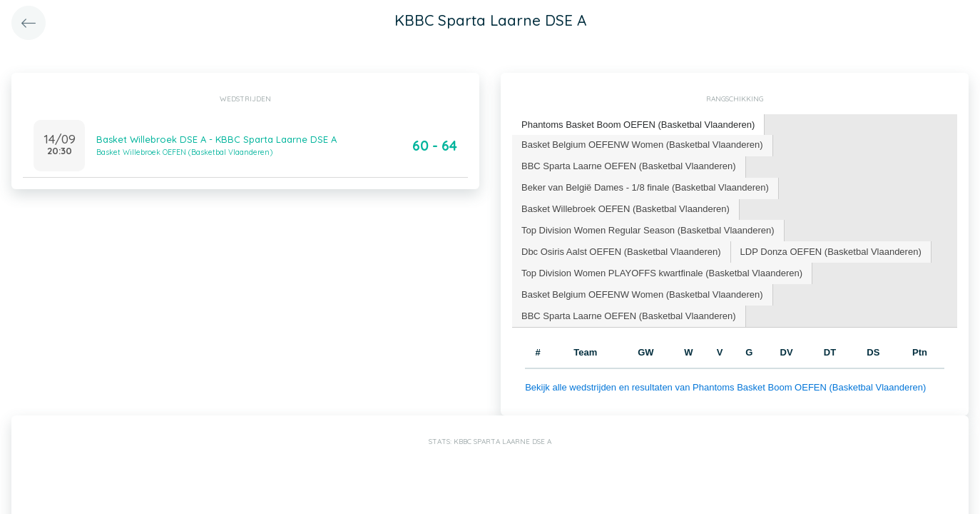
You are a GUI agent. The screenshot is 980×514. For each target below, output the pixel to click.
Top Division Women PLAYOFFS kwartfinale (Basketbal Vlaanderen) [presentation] (662, 273)
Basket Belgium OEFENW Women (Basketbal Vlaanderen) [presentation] (642, 145)
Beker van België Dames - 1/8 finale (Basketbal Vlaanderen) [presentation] (645, 187)
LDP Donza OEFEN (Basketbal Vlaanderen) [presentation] (831, 252)
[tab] (638, 125)
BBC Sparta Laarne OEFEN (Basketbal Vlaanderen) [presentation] (629, 166)
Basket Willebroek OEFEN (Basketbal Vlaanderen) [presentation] (626, 209)
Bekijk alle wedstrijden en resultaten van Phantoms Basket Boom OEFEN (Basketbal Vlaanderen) (725, 387)
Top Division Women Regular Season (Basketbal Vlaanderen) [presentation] (648, 230)
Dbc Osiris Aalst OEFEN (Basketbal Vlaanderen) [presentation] (621, 252)
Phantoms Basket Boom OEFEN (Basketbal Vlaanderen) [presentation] (638, 125)
